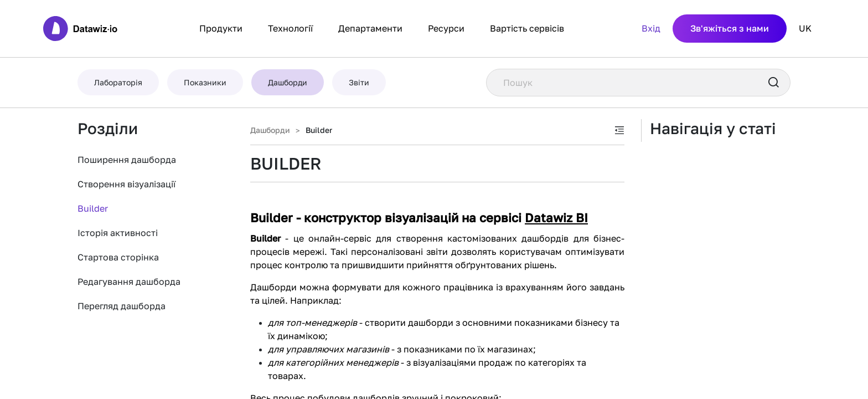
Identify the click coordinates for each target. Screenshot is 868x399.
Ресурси (446, 28)
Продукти (221, 28)
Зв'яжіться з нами (730, 28)
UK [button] (805, 28)
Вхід (651, 28)
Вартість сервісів (527, 28)
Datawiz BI (556, 218)
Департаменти (370, 28)
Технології (290, 28)
